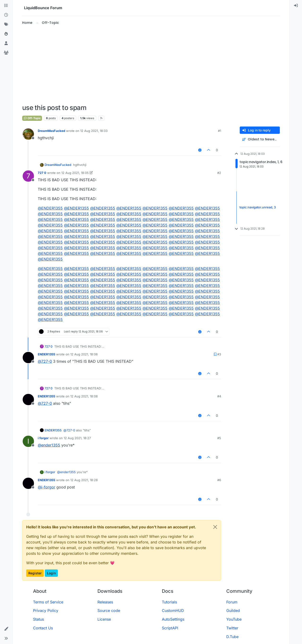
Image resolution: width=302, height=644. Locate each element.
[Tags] (6, 25)
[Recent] (6, 15)
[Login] (296, 6)
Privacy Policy (46, 610)
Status (38, 619)
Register (35, 573)
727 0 (42, 173)
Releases (105, 602)
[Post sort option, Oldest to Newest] (260, 139)
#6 (219, 480)
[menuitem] (296, 6)
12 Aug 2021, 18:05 (75, 173)
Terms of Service (48, 602)
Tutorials (169, 602)
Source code (109, 610)
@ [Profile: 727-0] (45, 361)
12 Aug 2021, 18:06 (84, 354)
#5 (219, 438)
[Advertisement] (151, 65)
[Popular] (6, 34)
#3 (219, 354)
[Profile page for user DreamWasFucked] (28, 134)
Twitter (232, 628)
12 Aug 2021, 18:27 (77, 438)
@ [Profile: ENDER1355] (50, 208)
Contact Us (43, 628)
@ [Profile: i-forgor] (46, 487)
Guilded (233, 610)
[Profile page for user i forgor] (28, 441)
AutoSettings (173, 619)
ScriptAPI (170, 628)
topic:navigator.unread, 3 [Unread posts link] (258, 207)
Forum (232, 602)
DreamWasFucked (51, 131)
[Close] (215, 527)
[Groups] (6, 53)
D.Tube (232, 637)
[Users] (6, 43)
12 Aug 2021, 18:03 (94, 131)
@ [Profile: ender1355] (49, 445)
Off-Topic (32, 118)
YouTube (234, 619)
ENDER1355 (46, 354)
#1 (220, 131)
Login (51, 573)
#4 (219, 396)
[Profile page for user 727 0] (28, 176)
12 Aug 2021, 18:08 (84, 396)
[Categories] (6, 6)
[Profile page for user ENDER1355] (28, 358)
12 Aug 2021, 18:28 (84, 480)
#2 (219, 173)
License (104, 619)
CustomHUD (173, 610)
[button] (6, 629)
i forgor (43, 438)
